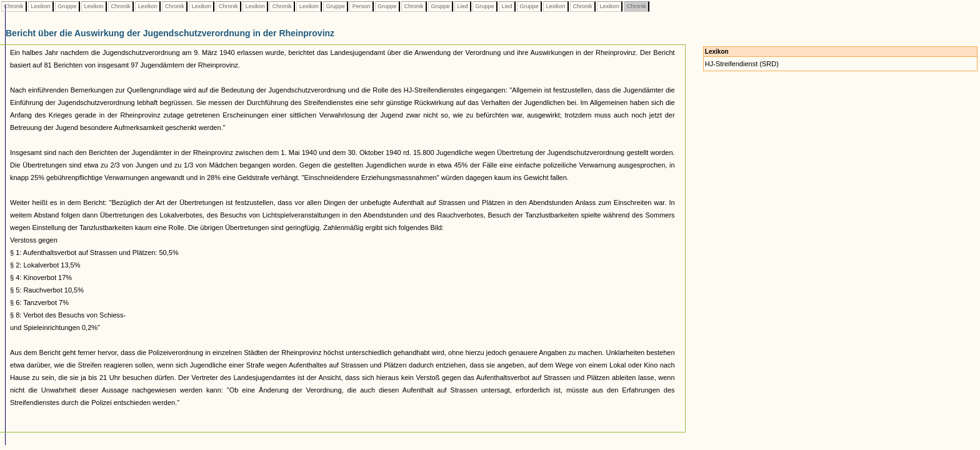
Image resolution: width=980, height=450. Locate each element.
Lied (462, 6)
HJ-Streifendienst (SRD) (742, 64)
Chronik (14, 6)
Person (361, 6)
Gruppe (67, 6)
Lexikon (41, 6)
